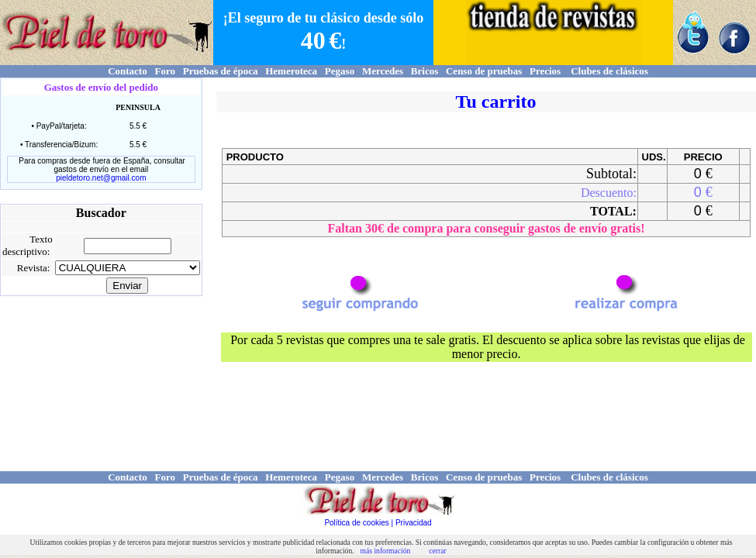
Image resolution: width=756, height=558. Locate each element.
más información (386, 551)
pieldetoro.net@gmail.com (101, 178)
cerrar (437, 551)
